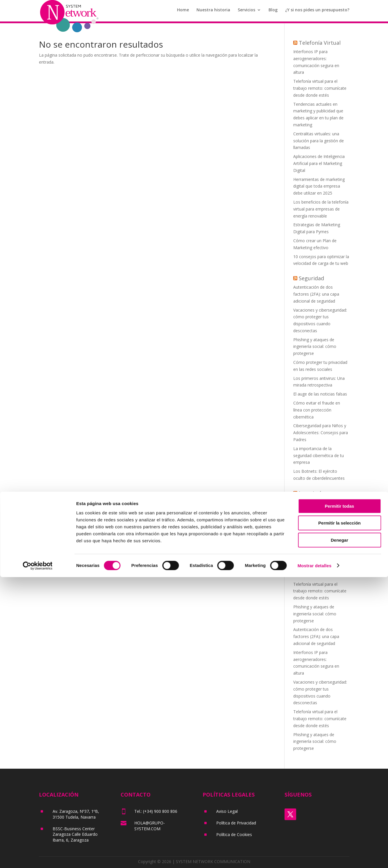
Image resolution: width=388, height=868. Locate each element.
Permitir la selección (339, 814)
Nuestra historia (213, 12)
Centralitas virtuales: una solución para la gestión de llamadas (319, 141)
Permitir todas (340, 797)
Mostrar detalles (315, 857)
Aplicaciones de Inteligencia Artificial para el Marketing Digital (319, 163)
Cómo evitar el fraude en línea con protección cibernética (317, 410)
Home (183, 12)
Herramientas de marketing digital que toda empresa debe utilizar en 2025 (319, 186)
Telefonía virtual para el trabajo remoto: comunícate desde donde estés (320, 88)
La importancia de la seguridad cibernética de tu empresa (319, 455)
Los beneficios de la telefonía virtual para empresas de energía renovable (321, 209)
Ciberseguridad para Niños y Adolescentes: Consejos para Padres (321, 433)
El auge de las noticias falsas (320, 394)
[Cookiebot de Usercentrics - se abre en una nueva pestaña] (38, 857)
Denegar (339, 831)
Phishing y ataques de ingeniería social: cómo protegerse (315, 347)
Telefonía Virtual (320, 43)
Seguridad (311, 278)
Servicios (246, 12)
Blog (273, 12)
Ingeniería (311, 493)
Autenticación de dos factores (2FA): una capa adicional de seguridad (316, 294)
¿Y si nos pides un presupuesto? (317, 12)
